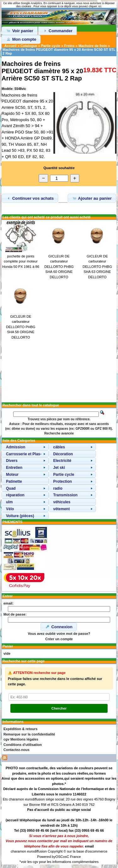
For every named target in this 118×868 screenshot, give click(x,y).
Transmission (65, 495)
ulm (9, 502)
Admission (16, 447)
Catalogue (29, 46)
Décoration (63, 454)
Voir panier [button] (20, 31)
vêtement (62, 509)
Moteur (12, 475)
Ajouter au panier (92, 198)
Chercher (59, 708)
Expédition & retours (20, 729)
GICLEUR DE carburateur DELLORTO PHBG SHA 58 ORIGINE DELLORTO (21, 327)
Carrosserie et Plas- (24, 454)
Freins (69, 46)
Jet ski (59, 468)
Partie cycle (51, 46)
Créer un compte (59, 639)
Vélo (10, 509)
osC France (72, 857)
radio (58, 488)
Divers (12, 461)
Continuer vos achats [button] (30, 198)
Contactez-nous (17, 750)
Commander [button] (57, 31)
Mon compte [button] (21, 39)
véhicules (62, 502)
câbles (59, 447)
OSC (59, 857)
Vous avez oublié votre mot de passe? (59, 634)
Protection (62, 481)
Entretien (14, 468)
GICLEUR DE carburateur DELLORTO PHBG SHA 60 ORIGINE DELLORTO (59, 267)
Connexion (59, 627)
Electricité (62, 461)
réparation (15, 495)
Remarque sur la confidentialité (29, 734)
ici (100, 6)
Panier (8, 646)
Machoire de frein (93, 46)
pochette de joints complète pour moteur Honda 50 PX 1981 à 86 (21, 261)
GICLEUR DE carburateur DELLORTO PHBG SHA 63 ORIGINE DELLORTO (97, 267)
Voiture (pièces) (20, 516)
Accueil (11, 46)
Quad (11, 488)
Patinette (14, 481)
